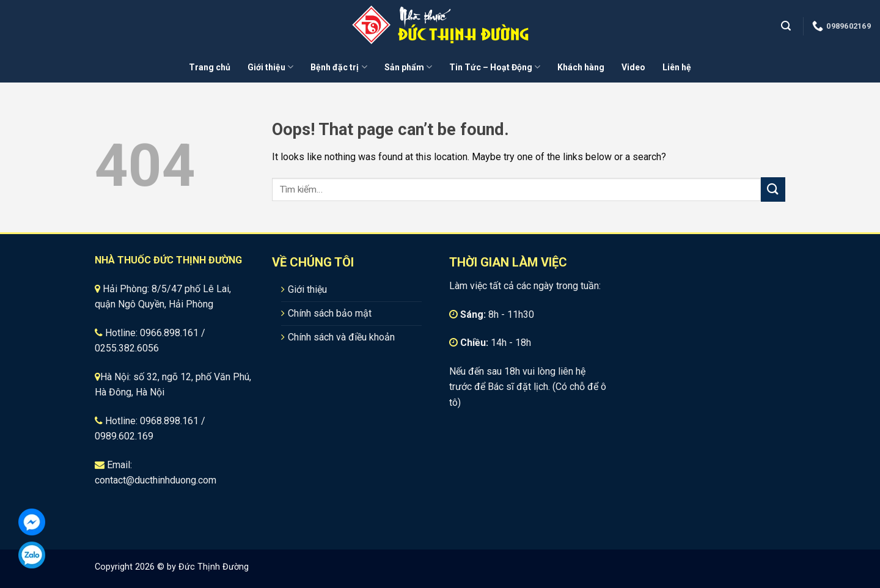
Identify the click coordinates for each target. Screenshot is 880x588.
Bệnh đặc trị (339, 67)
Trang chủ (210, 67)
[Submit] (773, 189)
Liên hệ (677, 67)
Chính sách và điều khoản (341, 337)
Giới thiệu (270, 67)
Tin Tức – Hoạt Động (495, 67)
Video (633, 67)
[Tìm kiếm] (787, 26)
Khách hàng (581, 67)
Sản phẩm (408, 67)
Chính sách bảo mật (330, 313)
